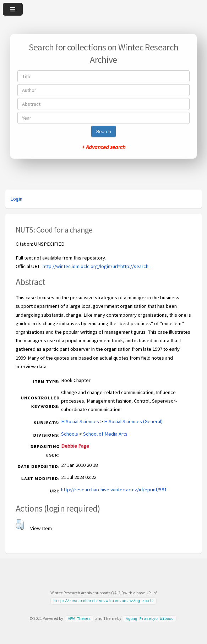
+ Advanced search (104, 147)
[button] (20, 525)
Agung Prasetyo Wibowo (150, 618)
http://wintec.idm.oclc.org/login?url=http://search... (97, 266)
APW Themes (79, 618)
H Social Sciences (80, 421)
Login (16, 199)
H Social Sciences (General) (133, 421)
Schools (70, 434)
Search (103, 132)
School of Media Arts (105, 434)
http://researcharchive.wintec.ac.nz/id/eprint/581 (114, 490)
